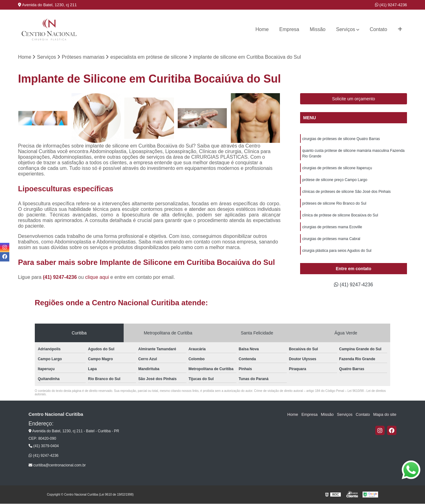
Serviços (346, 29)
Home (262, 29)
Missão (318, 29)
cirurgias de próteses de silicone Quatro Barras (341, 139)
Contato (378, 29)
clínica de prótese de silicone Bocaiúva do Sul (340, 216)
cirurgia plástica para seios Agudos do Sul (337, 251)
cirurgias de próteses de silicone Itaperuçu (337, 168)
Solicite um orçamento (354, 99)
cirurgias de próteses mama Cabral (331, 239)
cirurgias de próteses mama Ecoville (332, 227)
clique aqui (97, 277)
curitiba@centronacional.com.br (57, 465)
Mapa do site (385, 415)
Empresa (289, 29)
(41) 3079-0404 (44, 446)
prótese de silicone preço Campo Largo (335, 180)
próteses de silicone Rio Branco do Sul (334, 204)
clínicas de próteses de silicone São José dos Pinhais (347, 192)
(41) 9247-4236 (391, 5)
